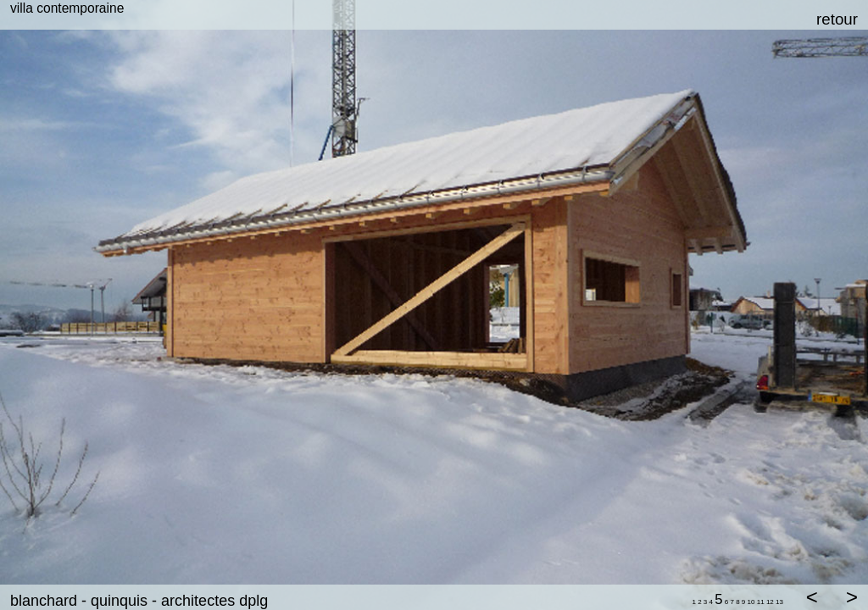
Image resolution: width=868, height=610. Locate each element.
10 (751, 602)
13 (779, 602)
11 (761, 602)
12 (770, 602)
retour (837, 19)
